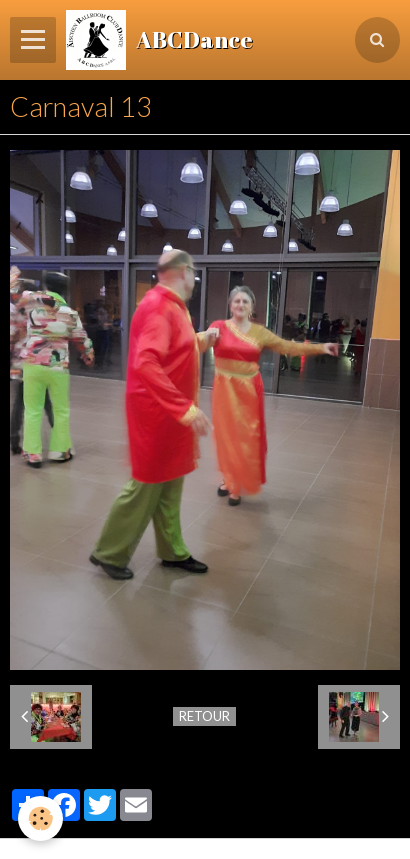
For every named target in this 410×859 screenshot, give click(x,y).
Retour (204, 716)
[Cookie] (40, 818)
